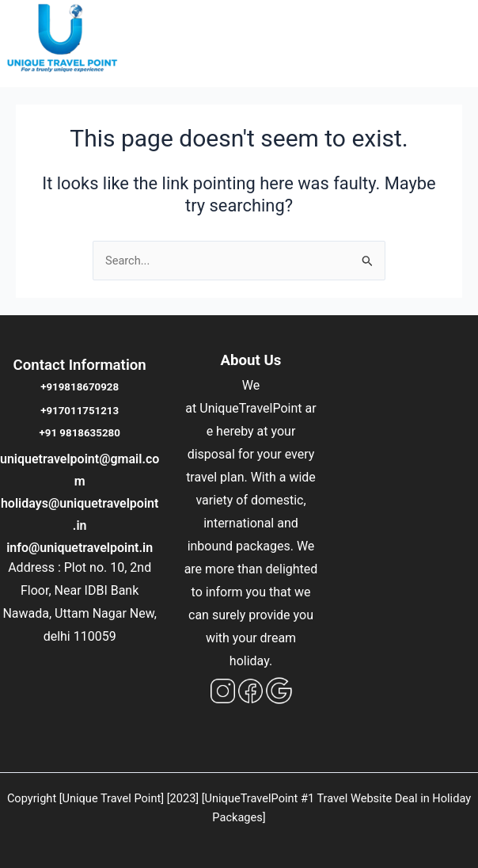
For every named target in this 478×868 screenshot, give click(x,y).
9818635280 (89, 433)
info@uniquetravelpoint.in (80, 548)
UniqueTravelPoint (250, 408)
